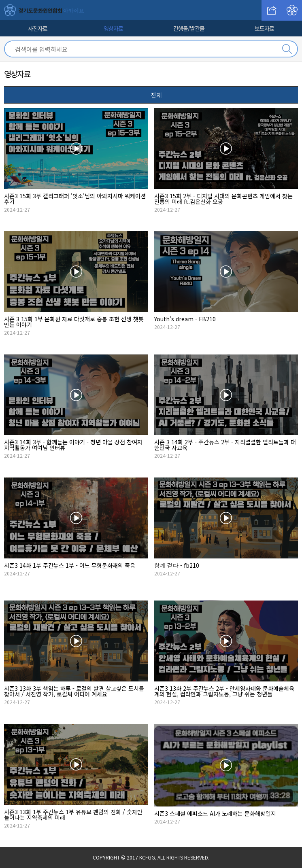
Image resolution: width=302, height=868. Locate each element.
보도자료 (264, 28)
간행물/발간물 (189, 28)
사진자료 (38, 28)
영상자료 (113, 28)
